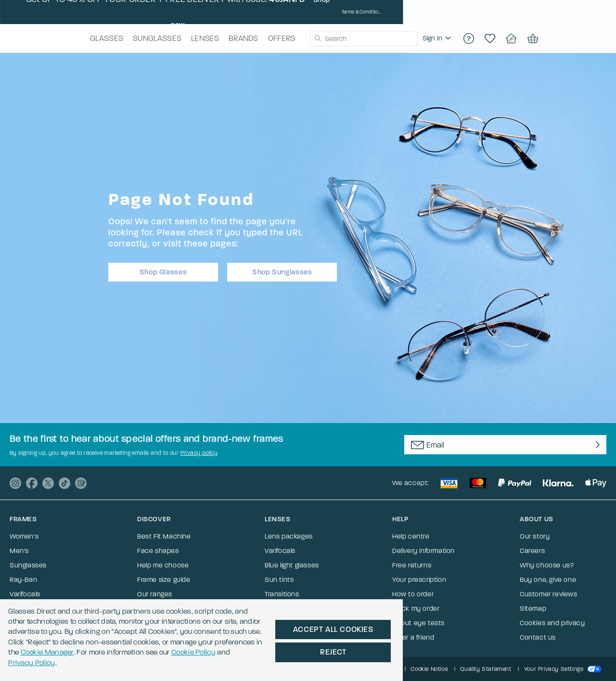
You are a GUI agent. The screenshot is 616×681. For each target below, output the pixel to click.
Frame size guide (164, 580)
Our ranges (155, 594)
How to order (413, 594)
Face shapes (158, 551)
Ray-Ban (23, 580)
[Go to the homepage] (57, 39)
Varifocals (25, 594)
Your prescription (419, 580)
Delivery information (423, 551)
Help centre (411, 536)
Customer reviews (549, 594)
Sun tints (279, 580)
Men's (19, 551)
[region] (490, 39)
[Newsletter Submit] (596, 445)
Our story (535, 536)
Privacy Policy (451, 645)
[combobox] (378, 39)
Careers (532, 551)
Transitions (282, 594)
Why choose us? (547, 565)
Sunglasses (28, 565)
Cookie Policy (385, 645)
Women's (24, 536)
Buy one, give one (548, 580)
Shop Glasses (163, 270)
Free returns (412, 565)
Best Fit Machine (164, 536)
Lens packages (289, 536)
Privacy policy (199, 453)
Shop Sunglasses (282, 270)
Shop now (428, 12)
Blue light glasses (292, 565)
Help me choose (163, 565)
